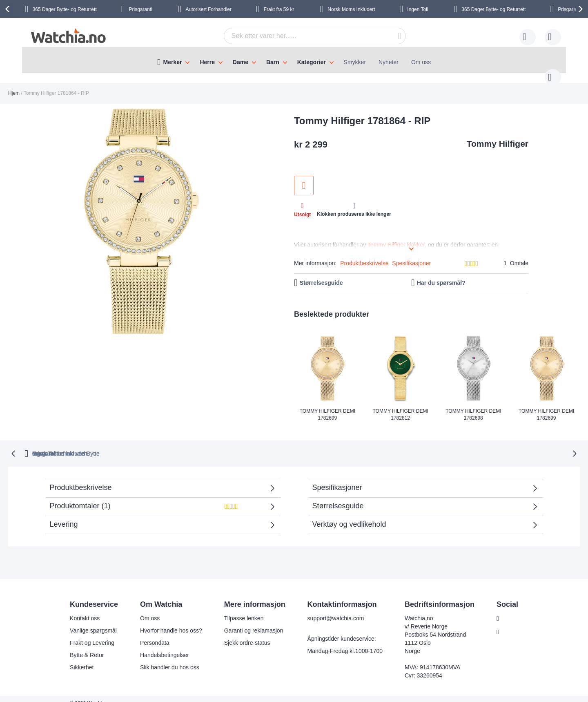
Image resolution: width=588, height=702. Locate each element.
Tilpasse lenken (239, 609)
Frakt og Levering (87, 634)
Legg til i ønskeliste (304, 177)
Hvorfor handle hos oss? (166, 622)
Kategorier (312, 62)
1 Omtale (516, 255)
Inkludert (351, 9)
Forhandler (209, 9)
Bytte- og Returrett (65, 9)
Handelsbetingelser (160, 646)
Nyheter (389, 62)
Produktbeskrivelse (364, 255)
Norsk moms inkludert (348, 445)
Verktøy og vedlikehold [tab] (349, 515)
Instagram (510, 623)
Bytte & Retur (82, 646)
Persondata (150, 634)
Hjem (14, 85)
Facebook (510, 610)
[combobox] (302, 36)
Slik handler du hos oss (165, 658)
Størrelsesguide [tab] (338, 497)
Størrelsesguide (321, 275)
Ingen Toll (419, 445)
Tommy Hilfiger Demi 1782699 (327, 406)
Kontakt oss (80, 609)
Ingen (418, 9)
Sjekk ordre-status (242, 634)
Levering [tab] (64, 515)
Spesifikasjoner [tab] (337, 478)
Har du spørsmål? (441, 275)
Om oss (421, 62)
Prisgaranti (179, 445)
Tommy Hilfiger (498, 135)
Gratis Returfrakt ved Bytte (256, 445)
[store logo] (68, 36)
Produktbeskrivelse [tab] (81, 478)
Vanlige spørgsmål (88, 622)
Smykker (355, 62)
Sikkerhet (77, 658)
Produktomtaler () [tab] (156, 500)
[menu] (294, 60)
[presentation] (9, 9)
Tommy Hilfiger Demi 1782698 (473, 406)
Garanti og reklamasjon (248, 622)
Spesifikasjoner (411, 255)
